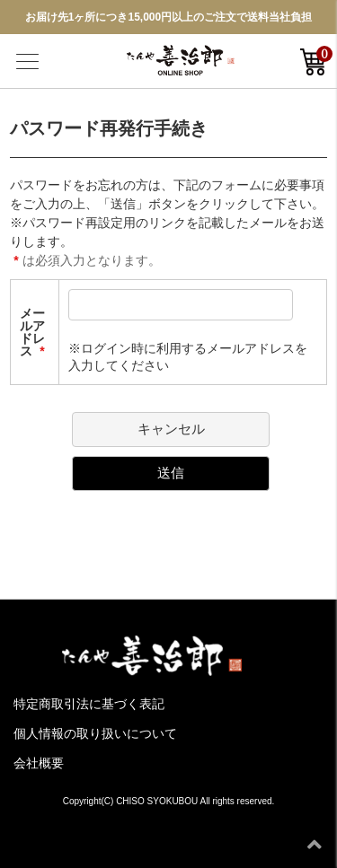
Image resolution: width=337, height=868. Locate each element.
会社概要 (39, 763)
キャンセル (171, 429)
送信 (171, 473)
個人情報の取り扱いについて (95, 733)
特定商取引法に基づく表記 (89, 704)
